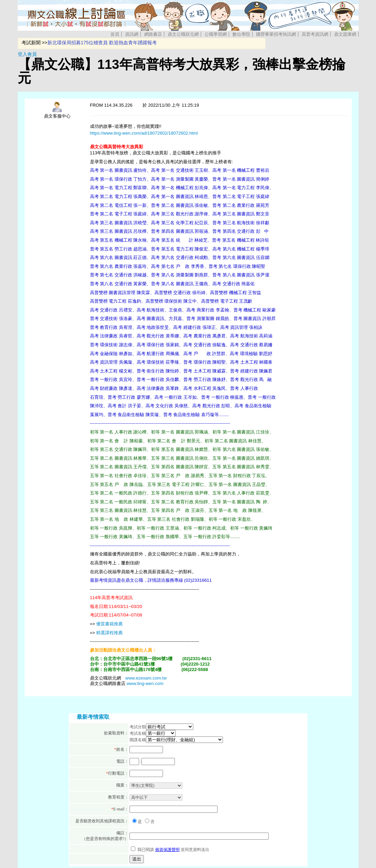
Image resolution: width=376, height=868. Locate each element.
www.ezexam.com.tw (146, 678)
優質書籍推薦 (109, 624)
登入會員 (27, 54)
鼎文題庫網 (345, 34)
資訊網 (132, 34)
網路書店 (153, 34)
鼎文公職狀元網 (183, 34)
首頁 (115, 34)
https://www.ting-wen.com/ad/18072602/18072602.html (144, 133)
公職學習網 (216, 34)
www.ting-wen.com (145, 683)
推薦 (118, 633)
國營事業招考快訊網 (276, 34)
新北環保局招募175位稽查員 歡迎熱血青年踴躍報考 (102, 43)
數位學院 (241, 34)
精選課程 (105, 633)
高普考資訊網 (315, 34)
